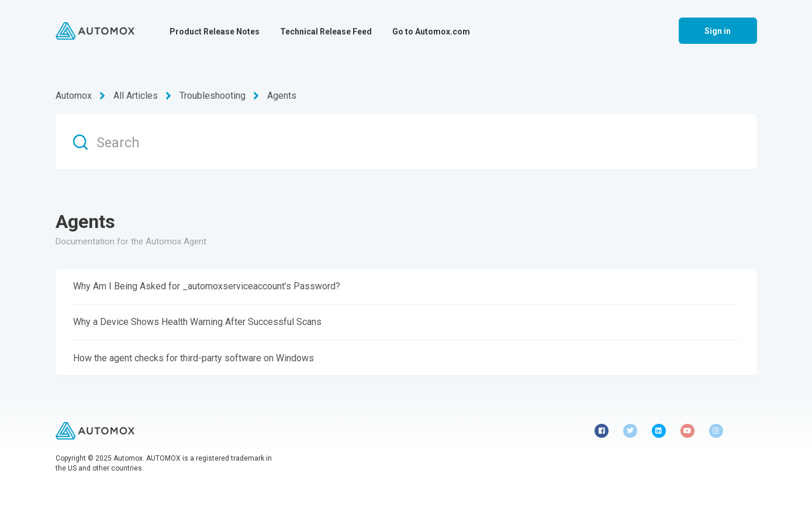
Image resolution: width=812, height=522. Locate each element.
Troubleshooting (212, 96)
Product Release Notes (215, 32)
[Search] (406, 142)
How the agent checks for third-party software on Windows (194, 358)
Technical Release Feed (326, 32)
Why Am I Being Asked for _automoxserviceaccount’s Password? (207, 286)
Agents (282, 96)
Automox (74, 96)
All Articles (136, 96)
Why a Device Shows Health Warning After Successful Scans (197, 322)
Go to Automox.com (431, 32)
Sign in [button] (718, 31)
